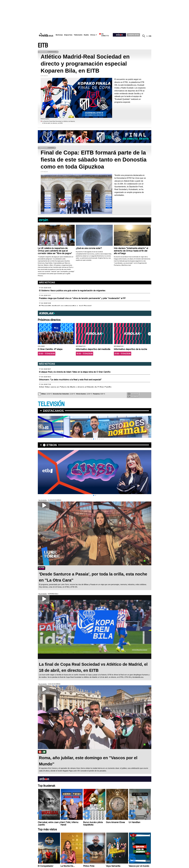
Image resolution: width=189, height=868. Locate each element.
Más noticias (47, 282)
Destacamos (53, 411)
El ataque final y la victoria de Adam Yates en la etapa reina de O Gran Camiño (75, 372)
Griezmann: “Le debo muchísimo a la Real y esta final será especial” (70, 380)
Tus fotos (133, 394)
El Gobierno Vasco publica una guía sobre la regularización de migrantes (72, 291)
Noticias (59, 35)
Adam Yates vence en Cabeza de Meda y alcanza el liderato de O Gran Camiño (75, 387)
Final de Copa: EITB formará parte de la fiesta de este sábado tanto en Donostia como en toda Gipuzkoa (94, 160)
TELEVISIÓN (51, 404)
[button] (150, 334)
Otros (93, 35)
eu (147, 36)
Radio (86, 35)
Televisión (78, 35)
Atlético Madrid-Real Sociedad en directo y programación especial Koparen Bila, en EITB (85, 64)
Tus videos (133, 396)
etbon (52, 445)
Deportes (68, 35)
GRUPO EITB (133, 35)
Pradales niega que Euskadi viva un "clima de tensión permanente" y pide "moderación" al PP (82, 298)
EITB (43, 46)
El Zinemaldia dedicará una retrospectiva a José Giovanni (65, 306)
